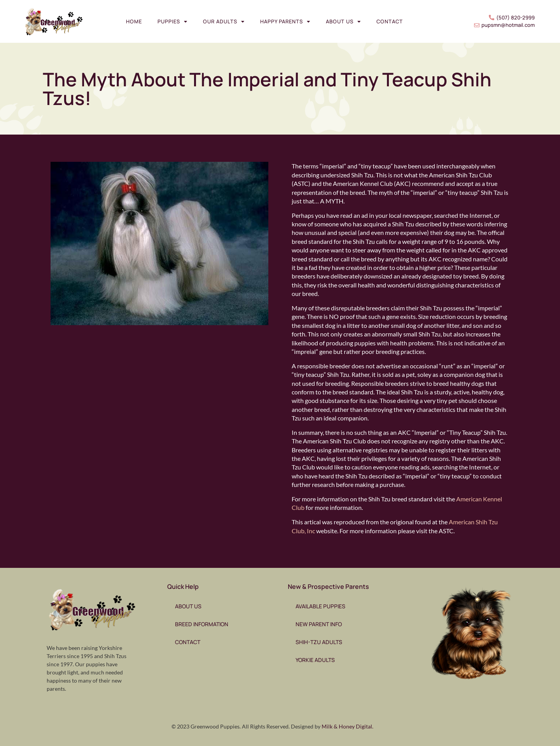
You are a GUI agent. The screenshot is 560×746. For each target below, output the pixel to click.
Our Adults (224, 22)
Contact (390, 21)
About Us (343, 22)
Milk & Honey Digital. (347, 726)
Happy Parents (285, 22)
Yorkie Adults (315, 660)
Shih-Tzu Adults (319, 642)
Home (134, 21)
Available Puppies (320, 606)
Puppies (172, 22)
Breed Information (202, 624)
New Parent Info (319, 624)
